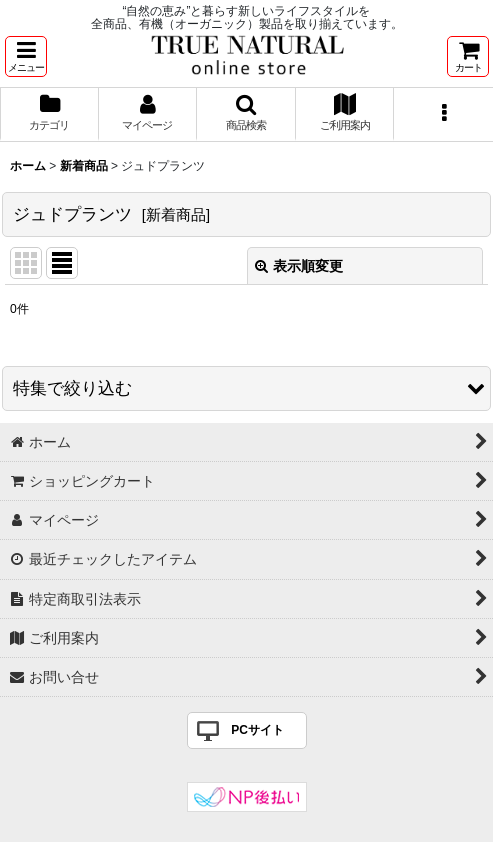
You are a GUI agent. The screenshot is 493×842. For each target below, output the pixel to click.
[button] (26, 56)
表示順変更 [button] (299, 266)
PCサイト (257, 730)
